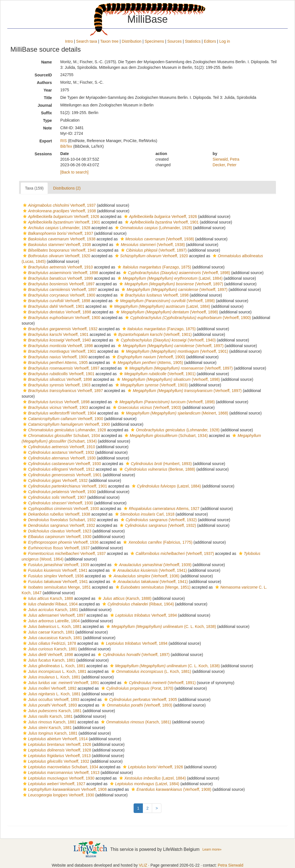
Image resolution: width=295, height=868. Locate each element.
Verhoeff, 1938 (59, 211)
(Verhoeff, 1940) (165, 340)
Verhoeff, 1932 (60, 329)
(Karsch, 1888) (124, 598)
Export (45, 141)
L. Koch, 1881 (52, 626)
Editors (210, 41)
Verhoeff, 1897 (58, 284)
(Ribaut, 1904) (138, 604)
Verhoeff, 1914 (55, 739)
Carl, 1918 (144, 514)
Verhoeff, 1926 (60, 217)
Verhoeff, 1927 (53, 784)
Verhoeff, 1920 (56, 256)
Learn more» (212, 849)
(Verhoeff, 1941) (149, 570)
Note (48, 128)
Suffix (46, 113)
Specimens (154, 41)
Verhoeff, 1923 (56, 531)
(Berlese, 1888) (156, 469)
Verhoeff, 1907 (54, 497)
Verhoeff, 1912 (58, 469)
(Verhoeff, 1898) (176, 273)
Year (48, 90)
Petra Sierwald (231, 865)
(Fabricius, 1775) (157, 542)
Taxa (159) (34, 188)
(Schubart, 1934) (165, 436)
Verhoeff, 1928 (56, 750)
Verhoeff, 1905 (140, 700)
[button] (25, 205)
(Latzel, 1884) (169, 278)
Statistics (193, 41)
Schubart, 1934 (61, 436)
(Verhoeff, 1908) (171, 789)
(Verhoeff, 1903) (151, 385)
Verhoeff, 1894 (143, 615)
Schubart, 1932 (59, 520)
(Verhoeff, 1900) (187, 318)
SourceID (43, 75)
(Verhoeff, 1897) (153, 250)
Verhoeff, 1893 (51, 700)
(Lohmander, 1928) (153, 228)
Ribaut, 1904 (50, 604)
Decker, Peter (225, 165)
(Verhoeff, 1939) (152, 565)
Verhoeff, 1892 (49, 688)
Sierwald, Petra (226, 159)
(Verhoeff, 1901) (152, 334)
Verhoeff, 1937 (59, 205)
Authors (44, 83)
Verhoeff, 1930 (59, 458)
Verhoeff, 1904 (59, 413)
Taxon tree (109, 41)
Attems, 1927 (161, 509)
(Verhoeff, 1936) (143, 576)
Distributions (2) (67, 188)
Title (48, 98)
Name (47, 62)
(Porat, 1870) (137, 688)
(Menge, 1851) (152, 587)
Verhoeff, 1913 (56, 756)
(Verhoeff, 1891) (159, 683)
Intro (69, 41)
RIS (64, 141)
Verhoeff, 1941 (54, 570)
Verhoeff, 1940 (59, 250)
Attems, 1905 (55, 363)
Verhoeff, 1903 (56, 385)
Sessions (43, 154)
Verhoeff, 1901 (61, 222)
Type (47, 120)
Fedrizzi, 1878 (49, 643)
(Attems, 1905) (147, 363)
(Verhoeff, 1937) (171, 553)
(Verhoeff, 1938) (157, 239)
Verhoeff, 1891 (60, 683)
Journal (45, 105)
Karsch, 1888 (47, 598)
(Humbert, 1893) (158, 464)
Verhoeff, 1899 (57, 278)
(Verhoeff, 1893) (136, 705)
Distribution (132, 41)
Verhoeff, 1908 (64, 789)
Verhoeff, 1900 (58, 295)
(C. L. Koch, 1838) (161, 626)
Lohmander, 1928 (56, 228)
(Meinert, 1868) (174, 413)
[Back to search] (74, 172)
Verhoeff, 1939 (55, 565)
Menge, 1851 (56, 587)
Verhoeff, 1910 (57, 267)
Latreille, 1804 (51, 621)
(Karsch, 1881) (135, 722)
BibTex (66, 146)
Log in (225, 41)
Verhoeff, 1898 (60, 273)
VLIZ (143, 865)
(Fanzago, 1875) (154, 267)
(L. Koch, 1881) (150, 671)
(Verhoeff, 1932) (158, 520)
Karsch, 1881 (50, 610)
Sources (174, 41)
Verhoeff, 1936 (60, 542)
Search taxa (87, 41)
